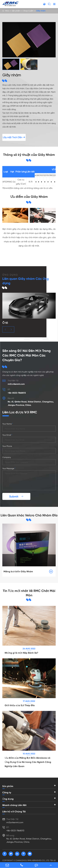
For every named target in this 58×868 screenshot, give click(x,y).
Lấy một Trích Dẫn (14, 137)
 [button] (5, 329)
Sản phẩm (16, 11)
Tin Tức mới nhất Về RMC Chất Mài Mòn (29, 593)
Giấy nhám (41, 11)
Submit (16, 496)
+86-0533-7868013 (17, 393)
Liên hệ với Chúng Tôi (14, 812)
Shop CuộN (28, 11)
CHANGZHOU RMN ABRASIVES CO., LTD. (33, 860)
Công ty (7, 792)
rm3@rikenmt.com (16, 384)
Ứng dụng (8, 799)
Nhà (7, 11)
